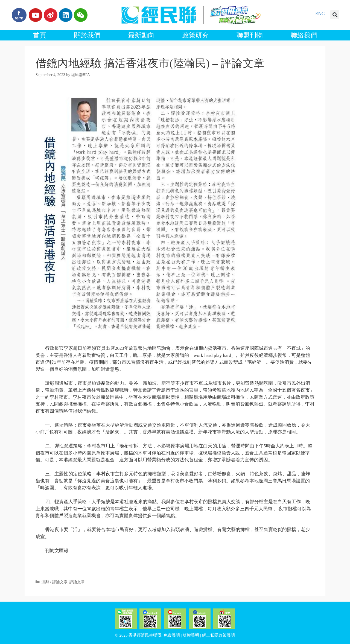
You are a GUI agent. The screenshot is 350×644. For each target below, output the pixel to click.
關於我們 (87, 35)
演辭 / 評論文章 (55, 582)
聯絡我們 (304, 35)
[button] (335, 15)
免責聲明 (172, 635)
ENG (320, 14)
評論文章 (77, 582)
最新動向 (141, 35)
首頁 (40, 35)
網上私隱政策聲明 (218, 635)
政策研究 (196, 35)
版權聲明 (191, 635)
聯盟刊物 (250, 35)
